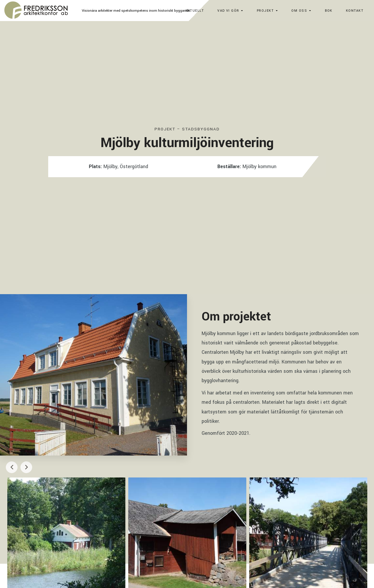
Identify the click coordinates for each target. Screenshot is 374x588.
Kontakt (355, 11)
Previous (12, 467)
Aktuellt (195, 11)
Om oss (299, 11)
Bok (329, 11)
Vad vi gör (228, 11)
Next (26, 467)
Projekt (265, 11)
